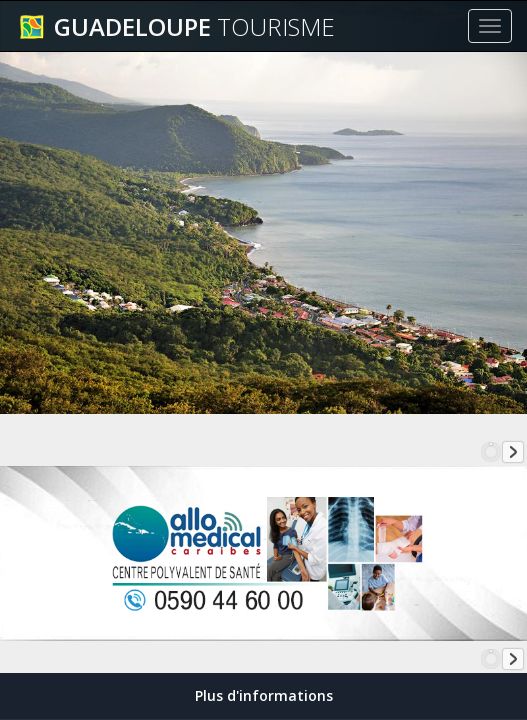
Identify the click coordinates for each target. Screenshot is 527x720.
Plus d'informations (264, 695)
